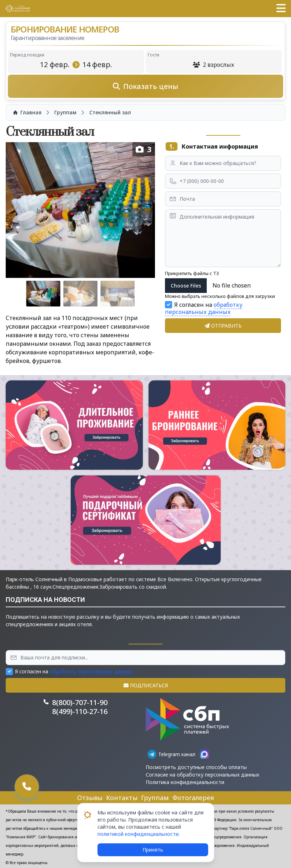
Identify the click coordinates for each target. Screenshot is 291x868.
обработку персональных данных (204, 308)
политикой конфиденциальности (138, 834)
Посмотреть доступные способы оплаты (196, 767)
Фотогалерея (193, 798)
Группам (155, 798)
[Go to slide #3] (117, 294)
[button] (281, 9)
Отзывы (90, 798)
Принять (153, 850)
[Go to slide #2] (80, 294)
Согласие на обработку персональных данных (202, 775)
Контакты (122, 798)
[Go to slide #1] (43, 294)
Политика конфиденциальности (185, 782)
